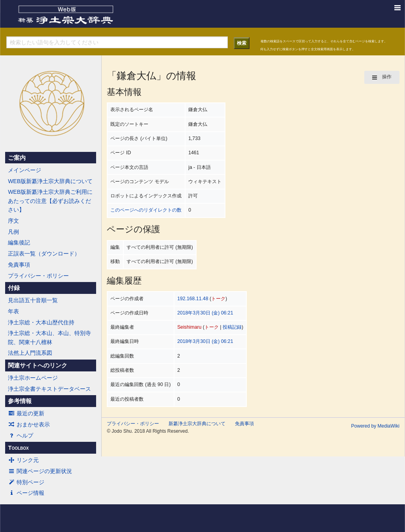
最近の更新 (26, 413)
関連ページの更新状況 (40, 471)
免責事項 (19, 265)
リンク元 (23, 460)
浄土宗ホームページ (33, 378)
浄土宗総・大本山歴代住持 (41, 322)
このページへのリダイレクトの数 (146, 210)
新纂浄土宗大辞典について (197, 424)
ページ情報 (26, 493)
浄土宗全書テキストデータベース (49, 389)
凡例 (13, 232)
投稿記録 (232, 327)
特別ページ (26, 482)
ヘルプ (21, 435)
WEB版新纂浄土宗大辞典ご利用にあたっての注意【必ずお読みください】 (50, 201)
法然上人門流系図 (30, 353)
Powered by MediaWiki (375, 426)
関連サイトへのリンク (38, 365)
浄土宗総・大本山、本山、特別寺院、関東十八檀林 (49, 337)
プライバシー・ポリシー (38, 276)
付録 (14, 288)
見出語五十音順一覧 (33, 300)
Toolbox (18, 448)
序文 (13, 221)
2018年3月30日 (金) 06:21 (205, 313)
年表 (13, 311)
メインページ (25, 170)
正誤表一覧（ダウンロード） (44, 254)
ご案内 (17, 158)
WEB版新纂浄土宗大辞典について (50, 181)
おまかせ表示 (29, 424)
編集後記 (19, 242)
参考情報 (20, 401)
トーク (218, 299)
